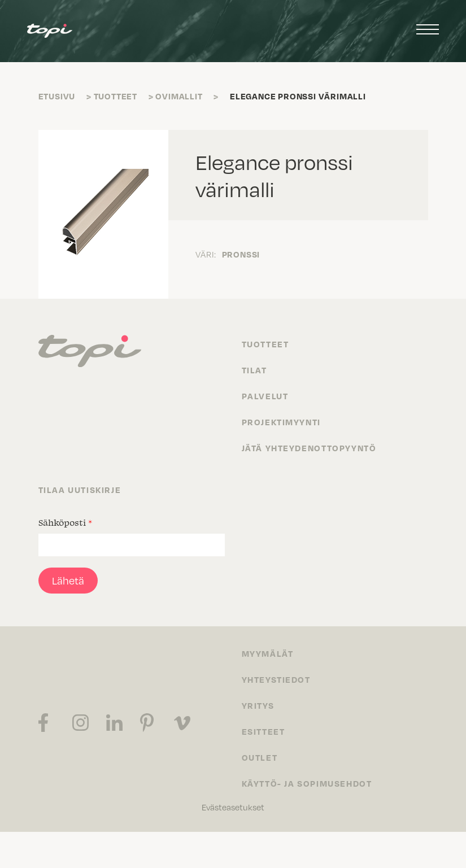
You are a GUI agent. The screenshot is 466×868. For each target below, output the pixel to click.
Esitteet (264, 731)
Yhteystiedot (276, 679)
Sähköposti (65, 522)
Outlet (260, 757)
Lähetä (68, 580)
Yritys (258, 705)
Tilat (254, 370)
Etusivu (57, 96)
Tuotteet (116, 96)
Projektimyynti (281, 422)
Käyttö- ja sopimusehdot (307, 783)
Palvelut (265, 396)
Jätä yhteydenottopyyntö (309, 448)
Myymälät (268, 653)
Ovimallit (179, 96)
